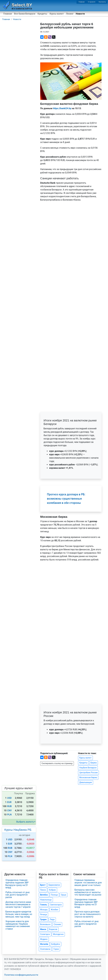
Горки (56, 949)
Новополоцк (46, 900)
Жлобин (54, 910)
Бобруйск (56, 944)
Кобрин (52, 890)
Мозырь (44, 910)
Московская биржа (88, 777)
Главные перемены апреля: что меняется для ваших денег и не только (88, 883)
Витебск (44, 895)
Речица (43, 915)
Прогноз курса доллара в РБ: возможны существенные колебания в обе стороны (66, 499)
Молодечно (58, 934)
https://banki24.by (62, 108)
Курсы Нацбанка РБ (18, 830)
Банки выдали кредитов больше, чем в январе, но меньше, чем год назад (19, 914)
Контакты (102, 2)
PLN (9, 815)
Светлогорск (56, 905)
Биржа (94, 763)
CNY (9, 810)
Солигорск (45, 934)
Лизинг (70, 14)
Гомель (44, 905)
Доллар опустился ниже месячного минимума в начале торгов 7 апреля (18, 905)
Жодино (44, 939)
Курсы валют (57, 14)
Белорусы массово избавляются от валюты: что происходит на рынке (88, 892)
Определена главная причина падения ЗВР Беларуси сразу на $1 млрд (17, 884)
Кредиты (42, 14)
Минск (43, 929)
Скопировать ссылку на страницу (57, 763)
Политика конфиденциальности (21, 975)
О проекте (92, 2)
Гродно (43, 919)
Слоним (57, 924)
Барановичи (54, 885)
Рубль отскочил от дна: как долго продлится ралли (18, 895)
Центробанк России (88, 773)
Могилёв (44, 944)
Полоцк (54, 895)
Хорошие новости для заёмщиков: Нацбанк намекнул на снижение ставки (18, 925)
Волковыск (45, 924)
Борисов (53, 929)
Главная (82, 2)
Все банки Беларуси (25, 14)
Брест (43, 885)
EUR (9, 802)
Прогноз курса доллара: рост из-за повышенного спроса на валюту (88, 914)
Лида (52, 919)
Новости (80, 14)
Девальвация (86, 782)
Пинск (43, 890)
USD (9, 798)
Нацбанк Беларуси (88, 768)
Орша (63, 895)
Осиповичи (45, 949)
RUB (9, 806)
